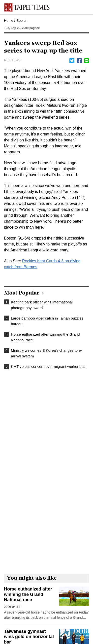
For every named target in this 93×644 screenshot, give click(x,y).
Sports (21, 21)
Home (9, 21)
